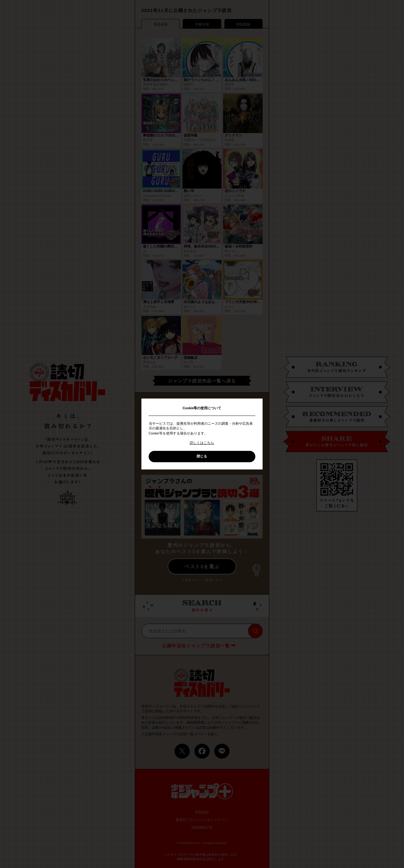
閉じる (202, 456)
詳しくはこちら (202, 443)
